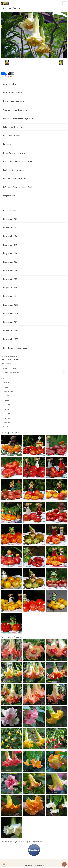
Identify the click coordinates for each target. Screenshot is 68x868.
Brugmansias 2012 (10, 219)
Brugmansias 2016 (10, 253)
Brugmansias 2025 (11, 331)
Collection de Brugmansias (13, 127)
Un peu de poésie (10, 210)
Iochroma (7, 144)
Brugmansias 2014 (10, 236)
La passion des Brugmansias (14, 101)
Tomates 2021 (34, 427)
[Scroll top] (64, 864)
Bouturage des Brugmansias (14, 170)
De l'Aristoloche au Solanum (14, 153)
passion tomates (9, 84)
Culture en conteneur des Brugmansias (18, 118)
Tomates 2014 (34, 396)
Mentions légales (28, 866)
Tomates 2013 (34, 387)
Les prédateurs (9, 196)
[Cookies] (4, 864)
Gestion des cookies (39, 866)
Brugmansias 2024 (10, 322)
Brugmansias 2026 (11, 339)
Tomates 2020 (34, 423)
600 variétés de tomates (13, 93)
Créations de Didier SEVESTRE (15, 178)
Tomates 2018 (34, 414)
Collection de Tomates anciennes (34, 373)
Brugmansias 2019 (10, 279)
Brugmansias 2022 (11, 305)
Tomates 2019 (34, 418)
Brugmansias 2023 (11, 313)
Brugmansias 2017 (10, 262)
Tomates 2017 (34, 409)
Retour (34, 63)
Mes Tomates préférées (12, 136)
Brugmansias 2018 (10, 270)
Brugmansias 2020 (11, 288)
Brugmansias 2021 (10, 296)
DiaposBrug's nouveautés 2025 (15, 348)
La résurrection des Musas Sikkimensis (18, 161)
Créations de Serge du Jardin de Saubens (19, 187)
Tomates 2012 (34, 383)
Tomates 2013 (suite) (34, 391)
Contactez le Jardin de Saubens (11, 359)
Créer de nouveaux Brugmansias (16, 110)
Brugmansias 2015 (10, 245)
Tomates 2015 (34, 400)
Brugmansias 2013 (10, 228)
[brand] (5, 3)
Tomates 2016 (34, 405)
